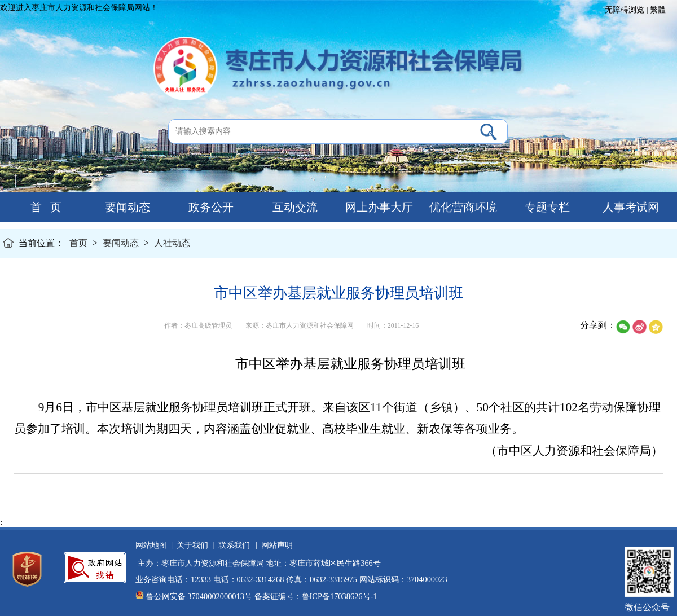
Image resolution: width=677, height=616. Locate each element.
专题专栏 (546, 207)
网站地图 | (154, 545)
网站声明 (275, 545)
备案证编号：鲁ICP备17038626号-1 (316, 596)
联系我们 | (236, 545)
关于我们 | (193, 545)
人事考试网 (629, 207)
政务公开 (210, 207)
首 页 (42, 207)
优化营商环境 (462, 207)
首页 (78, 243)
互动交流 (294, 207)
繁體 (658, 10)
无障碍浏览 (625, 10)
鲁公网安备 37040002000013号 (199, 596)
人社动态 (172, 243)
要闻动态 (126, 207)
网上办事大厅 (378, 207)
